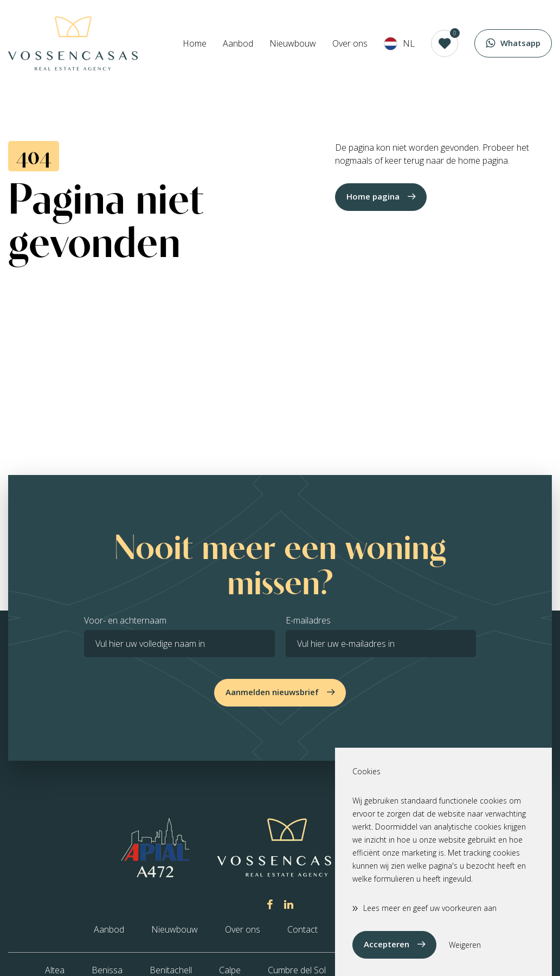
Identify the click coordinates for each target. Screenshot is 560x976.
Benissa (107, 970)
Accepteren (387, 944)
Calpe (230, 970)
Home (195, 43)
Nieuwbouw (293, 43)
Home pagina (373, 196)
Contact (302, 929)
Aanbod (238, 43)
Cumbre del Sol (297, 970)
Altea (55, 970)
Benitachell (171, 970)
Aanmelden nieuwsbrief (272, 692)
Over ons (350, 43)
